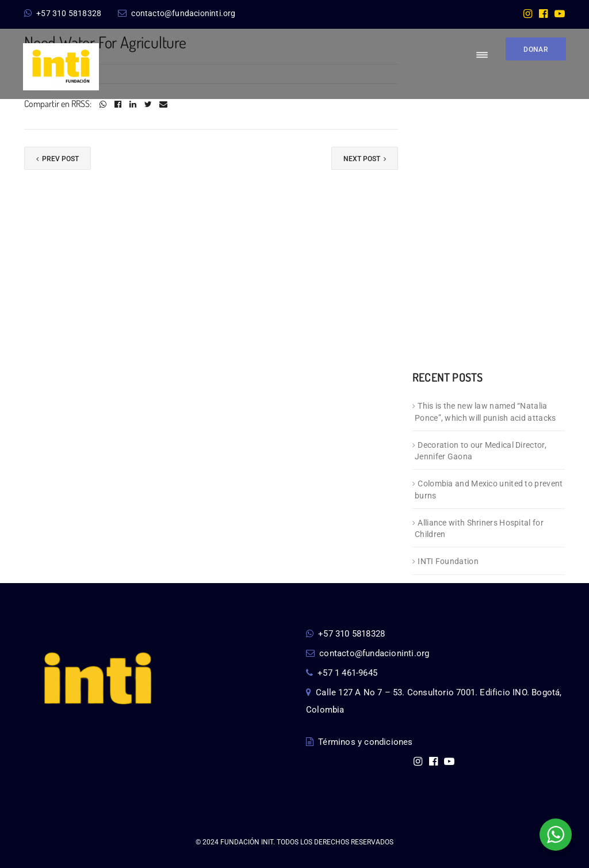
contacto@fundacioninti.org (177, 13)
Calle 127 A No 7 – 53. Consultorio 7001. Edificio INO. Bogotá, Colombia (434, 701)
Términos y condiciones (359, 742)
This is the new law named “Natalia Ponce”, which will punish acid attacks (485, 412)
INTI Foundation (448, 561)
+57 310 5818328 (63, 13)
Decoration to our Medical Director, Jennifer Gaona (481, 451)
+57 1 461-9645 (342, 673)
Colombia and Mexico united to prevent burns (489, 490)
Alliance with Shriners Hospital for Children (479, 529)
